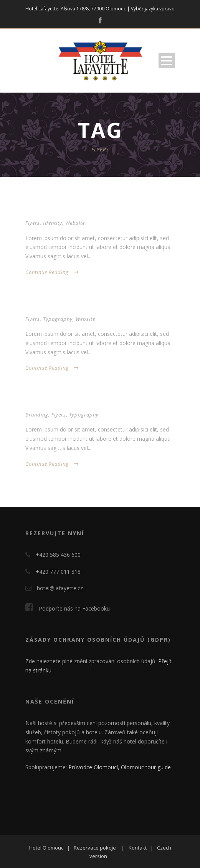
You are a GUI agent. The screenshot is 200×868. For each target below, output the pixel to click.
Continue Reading (52, 272)
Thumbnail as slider (56, 308)
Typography (58, 319)
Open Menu (167, 61)
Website (75, 223)
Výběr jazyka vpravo (153, 9)
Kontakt (138, 848)
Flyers (33, 223)
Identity (53, 223)
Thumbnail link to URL (59, 404)
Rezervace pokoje (95, 848)
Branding (37, 415)
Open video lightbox (56, 212)
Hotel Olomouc (46, 848)
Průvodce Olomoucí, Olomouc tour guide (120, 767)
